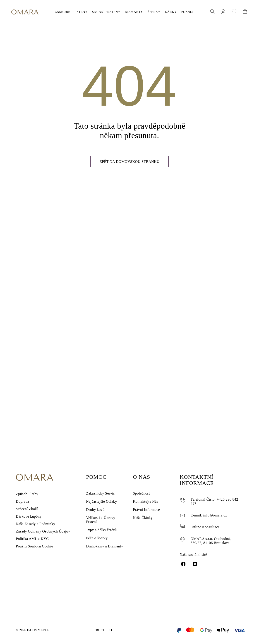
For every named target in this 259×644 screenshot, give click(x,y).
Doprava (23, 499)
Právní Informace (146, 510)
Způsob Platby (27, 491)
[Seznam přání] (234, 12)
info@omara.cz (213, 510)
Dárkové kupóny (29, 516)
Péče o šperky (98, 543)
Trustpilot (103, 630)
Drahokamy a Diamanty (104, 553)
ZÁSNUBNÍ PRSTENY (77, 12)
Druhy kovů (95, 510)
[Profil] (223, 12)
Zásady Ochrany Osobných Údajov (43, 534)
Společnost (142, 492)
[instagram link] (195, 563)
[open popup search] (212, 12)
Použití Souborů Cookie (35, 551)
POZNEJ (181, 12)
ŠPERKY (151, 12)
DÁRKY (166, 12)
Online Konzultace (205, 523)
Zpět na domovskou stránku (129, 167)
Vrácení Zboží (27, 508)
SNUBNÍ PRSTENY (109, 12)
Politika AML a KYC (31, 542)
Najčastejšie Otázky (101, 501)
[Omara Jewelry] (25, 12)
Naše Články (143, 520)
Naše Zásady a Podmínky (36, 525)
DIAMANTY (134, 12)
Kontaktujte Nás (145, 501)
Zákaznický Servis (100, 492)
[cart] (245, 12)
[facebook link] (183, 563)
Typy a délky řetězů (101, 534)
